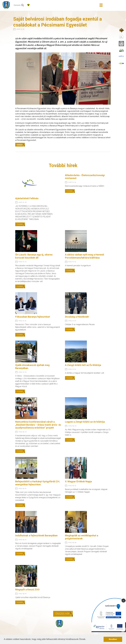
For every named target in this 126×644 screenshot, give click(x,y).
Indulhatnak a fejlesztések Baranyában (36, 535)
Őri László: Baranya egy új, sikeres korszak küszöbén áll (34, 256)
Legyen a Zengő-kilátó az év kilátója (85, 422)
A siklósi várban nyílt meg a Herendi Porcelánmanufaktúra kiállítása (85, 256)
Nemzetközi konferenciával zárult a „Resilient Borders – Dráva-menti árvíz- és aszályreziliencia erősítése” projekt (38, 425)
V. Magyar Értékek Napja (78, 481)
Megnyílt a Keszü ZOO (27, 590)
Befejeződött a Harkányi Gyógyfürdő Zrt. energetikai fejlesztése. (38, 483)
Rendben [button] (113, 639)
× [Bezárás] (124, 600)
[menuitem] (121, 30)
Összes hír (62, 614)
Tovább (20, 224)
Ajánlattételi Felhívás (27, 198)
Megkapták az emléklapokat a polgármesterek (82, 537)
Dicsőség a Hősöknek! (77, 317)
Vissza (20, 145)
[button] (87, 640)
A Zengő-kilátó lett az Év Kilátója (83, 365)
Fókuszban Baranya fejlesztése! (33, 317)
